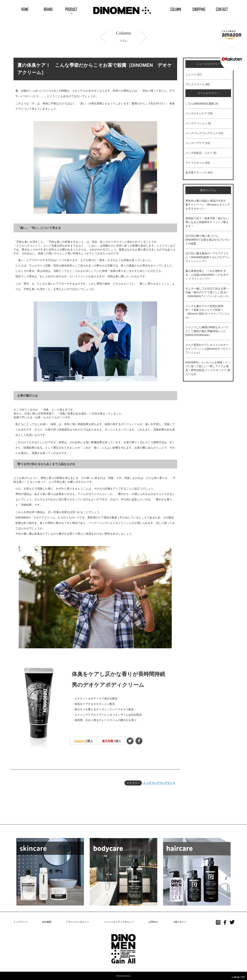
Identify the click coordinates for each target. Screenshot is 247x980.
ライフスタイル (195, 163)
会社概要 (47, 922)
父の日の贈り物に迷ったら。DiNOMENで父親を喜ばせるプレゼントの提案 (208, 240)
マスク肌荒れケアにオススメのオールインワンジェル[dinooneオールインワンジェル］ (208, 349)
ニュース (191, 74)
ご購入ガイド (179, 922)
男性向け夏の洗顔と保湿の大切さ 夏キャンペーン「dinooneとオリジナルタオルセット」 (208, 205)
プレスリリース (195, 84)
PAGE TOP (238, 977)
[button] (71, 9)
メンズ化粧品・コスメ (199, 153)
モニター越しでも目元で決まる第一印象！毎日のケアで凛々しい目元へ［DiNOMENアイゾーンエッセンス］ (208, 292)
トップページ (20, 922)
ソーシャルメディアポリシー (119, 922)
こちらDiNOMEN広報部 (200, 104)
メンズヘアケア (195, 143)
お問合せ (153, 922)
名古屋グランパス (196, 172)
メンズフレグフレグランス (159, 783)
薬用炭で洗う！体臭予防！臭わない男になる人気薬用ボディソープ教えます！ (207, 222)
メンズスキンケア (196, 113)
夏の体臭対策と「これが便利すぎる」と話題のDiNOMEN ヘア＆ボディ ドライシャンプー (207, 275)
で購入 (83, 741)
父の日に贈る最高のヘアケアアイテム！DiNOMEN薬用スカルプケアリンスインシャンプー (208, 257)
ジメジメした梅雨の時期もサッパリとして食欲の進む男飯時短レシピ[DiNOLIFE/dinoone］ (207, 331)
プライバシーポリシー (78, 922)
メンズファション (196, 123)
